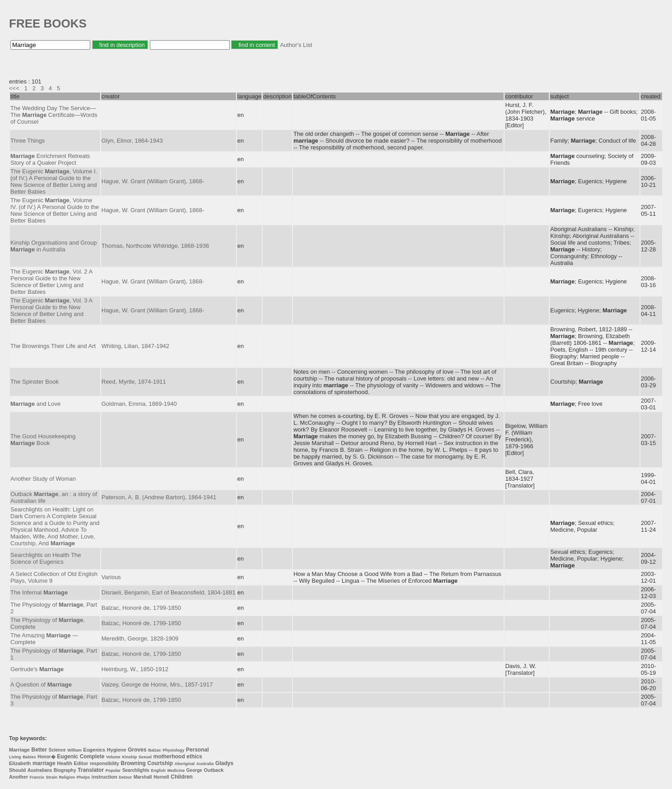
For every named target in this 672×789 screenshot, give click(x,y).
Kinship (129, 757)
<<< (14, 88)
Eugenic (67, 757)
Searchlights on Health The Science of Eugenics (46, 558)
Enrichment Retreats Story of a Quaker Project (50, 159)
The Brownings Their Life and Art (53, 346)
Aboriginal (185, 764)
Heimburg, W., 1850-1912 (135, 669)
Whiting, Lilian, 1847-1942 (135, 346)
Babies (29, 757)
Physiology (173, 750)
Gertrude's (37, 669)
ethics (194, 757)
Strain (51, 777)
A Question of (41, 685)
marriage (44, 763)
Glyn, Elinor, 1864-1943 (132, 141)
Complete (92, 757)
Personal (197, 750)
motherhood (169, 757)
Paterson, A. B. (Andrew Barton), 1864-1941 (159, 497)
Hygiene (117, 750)
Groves (137, 750)
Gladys (224, 763)
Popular (113, 770)
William (74, 750)
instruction (104, 777)
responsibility (104, 763)
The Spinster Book (35, 382)
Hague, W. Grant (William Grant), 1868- (153, 181)
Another (19, 777)
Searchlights (136, 770)
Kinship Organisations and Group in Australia (54, 246)
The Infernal (39, 592)
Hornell (161, 777)
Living (15, 757)
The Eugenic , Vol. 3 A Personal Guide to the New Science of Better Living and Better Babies (51, 311)
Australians (40, 770)
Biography (65, 770)
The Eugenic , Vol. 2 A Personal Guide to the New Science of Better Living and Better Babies (51, 282)
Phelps (83, 777)
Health (65, 763)
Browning (133, 763)
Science (57, 750)
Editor (81, 763)
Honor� (46, 757)
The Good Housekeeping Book (43, 440)
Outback (213, 770)
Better (39, 750)
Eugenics (94, 750)
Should (17, 770)
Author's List (296, 45)
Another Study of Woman (43, 479)
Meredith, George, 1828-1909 (140, 638)
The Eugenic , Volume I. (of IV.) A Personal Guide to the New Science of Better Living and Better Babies (54, 181)
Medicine (176, 770)
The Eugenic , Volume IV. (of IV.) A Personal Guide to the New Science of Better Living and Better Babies (55, 210)
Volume (113, 757)
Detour (125, 777)
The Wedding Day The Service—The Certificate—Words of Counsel (54, 115)
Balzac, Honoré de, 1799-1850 (141, 608)
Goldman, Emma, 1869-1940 (139, 404)
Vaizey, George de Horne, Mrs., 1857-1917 (157, 685)
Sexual (145, 757)
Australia (205, 764)
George (194, 770)
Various (111, 577)
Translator (91, 770)
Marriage (19, 750)
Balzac (155, 750)
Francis (37, 777)
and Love (35, 404)
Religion (67, 777)
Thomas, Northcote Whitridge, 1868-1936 (155, 246)
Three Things (28, 141)
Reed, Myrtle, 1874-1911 (134, 382)
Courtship (160, 763)
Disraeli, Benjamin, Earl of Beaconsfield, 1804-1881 (169, 592)
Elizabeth (20, 763)
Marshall (143, 777)
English (159, 770)
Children (182, 777)
